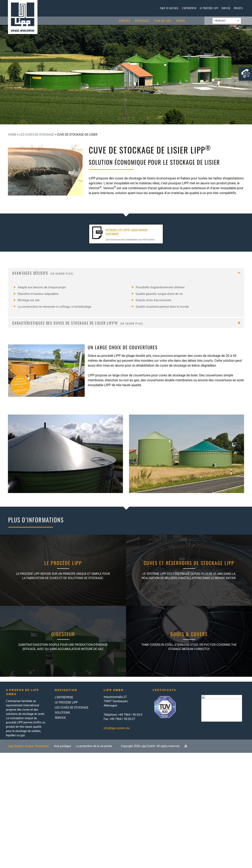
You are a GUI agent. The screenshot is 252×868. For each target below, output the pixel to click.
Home (12, 135)
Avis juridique (63, 746)
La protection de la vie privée (94, 746)
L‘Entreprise (189, 8)
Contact (125, 21)
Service (226, 8)
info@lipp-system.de (117, 728)
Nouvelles (142, 21)
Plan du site (163, 21)
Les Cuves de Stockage (37, 135)
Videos (181, 21)
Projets (238, 8)
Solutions (62, 713)
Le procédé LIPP (209, 8)
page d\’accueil (169, 8)
